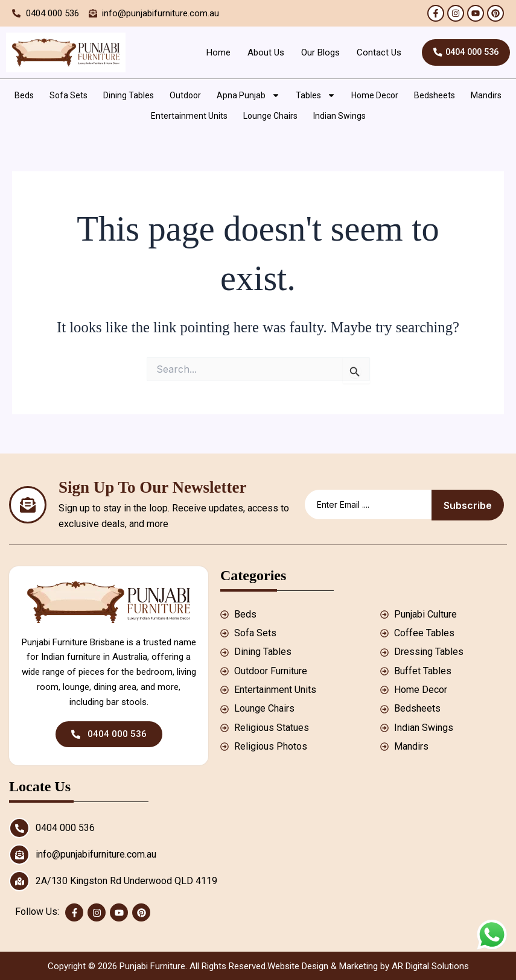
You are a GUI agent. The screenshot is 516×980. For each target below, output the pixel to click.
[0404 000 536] (19, 828)
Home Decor (375, 95)
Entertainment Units (189, 116)
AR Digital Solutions (430, 966)
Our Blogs (313, 52)
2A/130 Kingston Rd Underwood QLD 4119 (126, 881)
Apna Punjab (248, 95)
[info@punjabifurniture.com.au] (19, 855)
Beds (24, 95)
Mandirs (486, 95)
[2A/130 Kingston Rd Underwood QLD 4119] (19, 881)
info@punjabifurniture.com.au (96, 854)
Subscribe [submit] (468, 505)
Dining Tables (129, 95)
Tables (316, 95)
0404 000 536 (65, 828)
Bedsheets (435, 95)
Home (211, 52)
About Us (259, 52)
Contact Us (372, 52)
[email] (368, 504)
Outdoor (185, 95)
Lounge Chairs (270, 116)
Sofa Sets (68, 95)
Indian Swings (339, 116)
